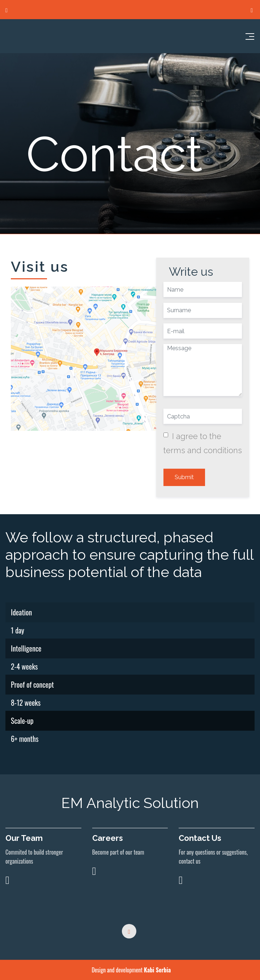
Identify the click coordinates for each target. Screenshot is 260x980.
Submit (184, 477)
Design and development (131, 970)
